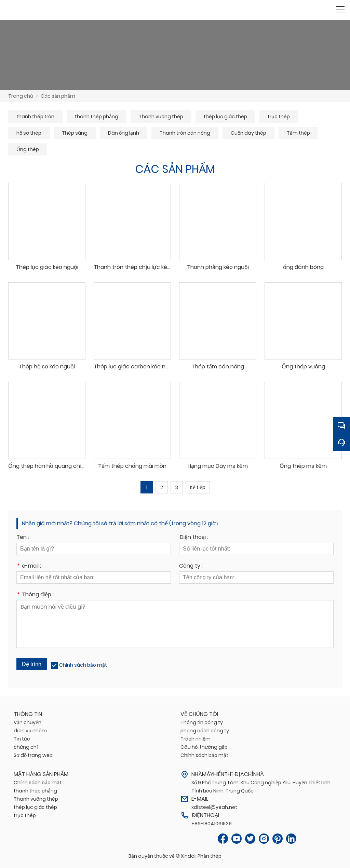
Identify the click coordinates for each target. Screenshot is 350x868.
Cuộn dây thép (248, 133)
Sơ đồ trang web (33, 755)
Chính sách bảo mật (83, 665)
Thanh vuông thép (161, 117)
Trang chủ (21, 96)
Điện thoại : (194, 538)
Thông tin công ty (202, 722)
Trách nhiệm (196, 739)
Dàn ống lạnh (124, 133)
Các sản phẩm (58, 96)
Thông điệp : (35, 595)
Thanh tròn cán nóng (185, 133)
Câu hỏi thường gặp (204, 747)
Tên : (23, 538)
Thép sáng (75, 133)
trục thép (279, 117)
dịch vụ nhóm (30, 731)
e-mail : (29, 566)
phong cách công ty (205, 731)
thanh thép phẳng (97, 117)
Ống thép (28, 149)
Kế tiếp (198, 487)
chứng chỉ (26, 747)
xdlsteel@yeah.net (214, 807)
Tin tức (22, 739)
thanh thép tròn (35, 117)
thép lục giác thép (225, 117)
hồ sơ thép (29, 133)
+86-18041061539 (212, 824)
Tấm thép (298, 133)
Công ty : (191, 566)
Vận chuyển (28, 722)
